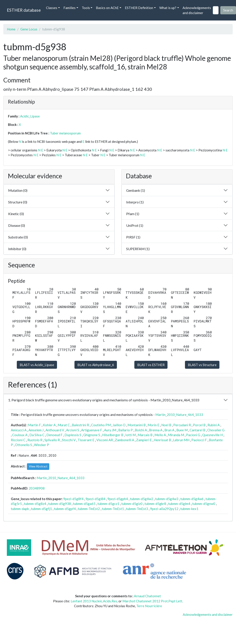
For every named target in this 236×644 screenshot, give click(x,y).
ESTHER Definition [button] (139, 8)
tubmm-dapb (20, 509)
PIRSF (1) (133, 237)
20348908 (37, 488)
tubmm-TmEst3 (137, 509)
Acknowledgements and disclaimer (197, 10)
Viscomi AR (105, 440)
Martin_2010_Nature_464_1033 (179, 415)
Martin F (34, 425)
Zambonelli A (125, 440)
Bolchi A (141, 430)
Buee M (182, 430)
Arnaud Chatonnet (147, 596)
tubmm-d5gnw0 (204, 504)
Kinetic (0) (16, 214)
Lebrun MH (181, 440)
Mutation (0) (18, 190)
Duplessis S (73, 435)
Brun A (169, 430)
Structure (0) (18, 202)
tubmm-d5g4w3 (167, 499)
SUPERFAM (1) (138, 249)
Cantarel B (197, 430)
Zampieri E (144, 440)
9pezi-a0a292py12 (164, 509)
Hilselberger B (113, 435)
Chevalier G (216, 430)
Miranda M (176, 435)
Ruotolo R (35, 440)
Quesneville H (212, 435)
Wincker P (42, 445)
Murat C (64, 425)
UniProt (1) (135, 225)
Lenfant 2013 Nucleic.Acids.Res (94, 601)
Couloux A (20, 435)
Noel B (166, 425)
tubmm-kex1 (189, 509)
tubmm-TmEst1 (113, 509)
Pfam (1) (133, 214)
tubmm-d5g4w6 (192, 499)
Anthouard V (55, 430)
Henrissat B (162, 440)
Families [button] (69, 8)
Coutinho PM (101, 425)
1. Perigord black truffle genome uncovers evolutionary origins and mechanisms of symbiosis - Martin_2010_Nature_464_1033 (104, 400)
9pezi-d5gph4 (118, 499)
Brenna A (156, 430)
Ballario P (126, 430)
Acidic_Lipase (30, 116)
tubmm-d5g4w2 (142, 499)
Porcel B (199, 425)
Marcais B (145, 435)
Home (11, 29)
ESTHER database (24, 10)
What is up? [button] (168, 8)
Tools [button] (86, 8)
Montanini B (137, 425)
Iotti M (130, 435)
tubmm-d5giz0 (132, 504)
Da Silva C (37, 435)
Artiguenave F (92, 430)
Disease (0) (17, 225)
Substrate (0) (18, 237)
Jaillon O (119, 425)
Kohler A (49, 425)
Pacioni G (193, 435)
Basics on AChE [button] (107, 8)
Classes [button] (52, 8)
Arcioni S (73, 430)
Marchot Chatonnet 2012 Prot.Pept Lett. (153, 601)
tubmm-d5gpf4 (65, 509)
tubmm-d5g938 (60, 504)
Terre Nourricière (149, 606)
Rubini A (214, 425)
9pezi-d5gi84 (95, 499)
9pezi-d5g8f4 (73, 499)
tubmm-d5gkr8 (155, 504)
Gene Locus (29, 29)
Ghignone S (92, 435)
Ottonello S (24, 445)
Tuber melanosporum (65, 133)
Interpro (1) (135, 202)
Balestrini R (80, 425)
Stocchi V (69, 440)
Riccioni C (18, 440)
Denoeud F (54, 435)
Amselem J (36, 430)
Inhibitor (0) (17, 249)
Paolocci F (199, 440)
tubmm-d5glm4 (179, 504)
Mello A (160, 435)
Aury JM (110, 430)
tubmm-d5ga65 (84, 504)
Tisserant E (86, 440)
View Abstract (38, 466)
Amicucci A (19, 430)
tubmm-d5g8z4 (35, 504)
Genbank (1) (136, 190)
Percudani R (182, 425)
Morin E (153, 425)
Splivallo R (52, 440)
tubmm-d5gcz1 (108, 504)
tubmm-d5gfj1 (41, 509)
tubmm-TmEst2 (89, 509)
